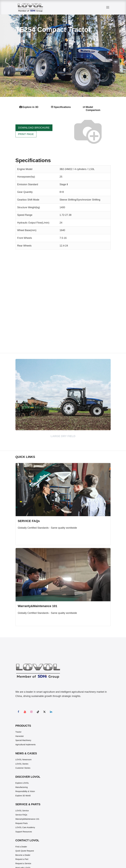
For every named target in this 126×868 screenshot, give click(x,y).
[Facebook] (18, 712)
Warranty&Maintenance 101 (38, 606)
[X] (44, 712)
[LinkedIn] (51, 712)
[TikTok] (38, 712)
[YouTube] (25, 712)
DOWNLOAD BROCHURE (34, 128)
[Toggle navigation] (108, 7)
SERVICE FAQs (29, 521)
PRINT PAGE (26, 134)
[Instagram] (31, 712)
